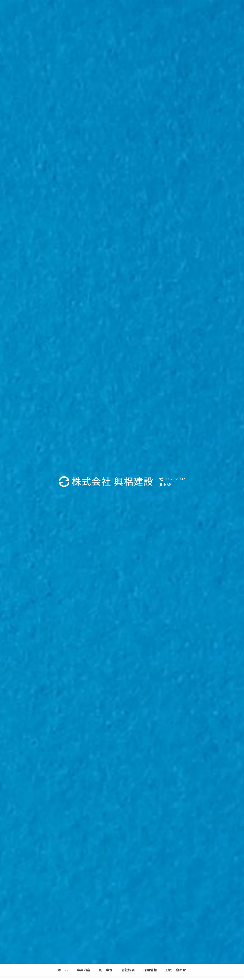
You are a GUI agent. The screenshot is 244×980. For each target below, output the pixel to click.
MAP (167, 485)
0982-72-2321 (176, 479)
